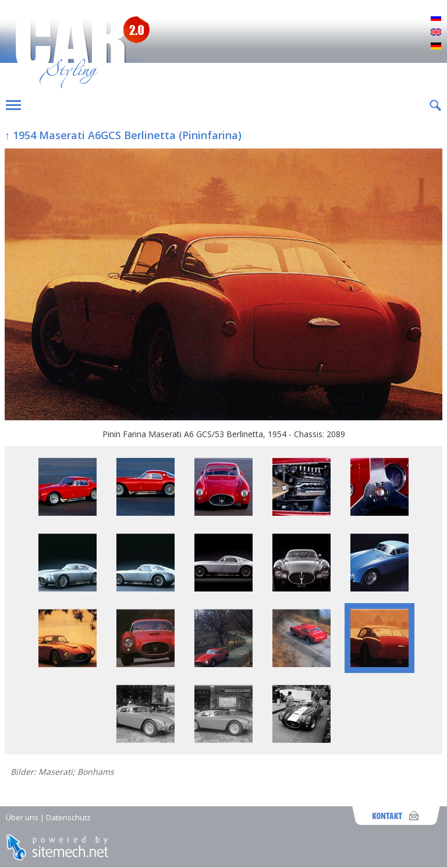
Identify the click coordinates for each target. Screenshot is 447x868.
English (436, 33)
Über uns (22, 817)
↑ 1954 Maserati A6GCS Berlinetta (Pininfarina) (123, 135)
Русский (436, 19)
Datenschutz (68, 817)
